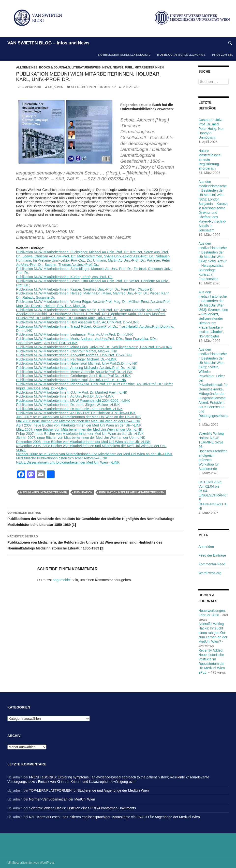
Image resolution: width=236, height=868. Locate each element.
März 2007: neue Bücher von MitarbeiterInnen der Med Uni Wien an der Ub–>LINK (79, 429)
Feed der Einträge (212, 555)
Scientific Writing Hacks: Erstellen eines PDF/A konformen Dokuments (82, 808)
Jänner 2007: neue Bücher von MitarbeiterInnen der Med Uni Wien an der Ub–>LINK (81, 438)
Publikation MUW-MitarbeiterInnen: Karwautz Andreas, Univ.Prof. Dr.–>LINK (74, 355)
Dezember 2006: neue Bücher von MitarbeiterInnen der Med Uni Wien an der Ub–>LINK (83, 442)
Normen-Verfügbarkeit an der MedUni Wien (62, 799)
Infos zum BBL (222, 55)
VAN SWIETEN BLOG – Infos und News (48, 43)
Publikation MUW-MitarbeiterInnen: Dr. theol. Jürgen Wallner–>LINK (68, 405)
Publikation (83, 492)
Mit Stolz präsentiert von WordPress (31, 863)
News (107, 67)
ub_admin (56, 87)
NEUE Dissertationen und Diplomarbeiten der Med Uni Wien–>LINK (68, 462)
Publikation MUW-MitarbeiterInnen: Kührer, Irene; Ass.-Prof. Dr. (64, 277)
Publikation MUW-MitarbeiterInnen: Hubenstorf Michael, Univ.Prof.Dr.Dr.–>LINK (77, 363)
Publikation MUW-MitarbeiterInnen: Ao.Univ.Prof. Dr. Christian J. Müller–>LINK (76, 413)
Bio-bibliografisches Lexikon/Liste (124, 55)
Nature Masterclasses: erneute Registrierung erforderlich (210, 160)
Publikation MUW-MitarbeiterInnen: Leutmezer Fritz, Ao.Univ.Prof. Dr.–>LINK (75, 334)
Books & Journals (54, 67)
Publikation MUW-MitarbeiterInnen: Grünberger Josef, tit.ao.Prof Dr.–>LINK (74, 376)
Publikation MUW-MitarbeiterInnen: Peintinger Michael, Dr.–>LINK (66, 359)
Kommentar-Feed (212, 564)
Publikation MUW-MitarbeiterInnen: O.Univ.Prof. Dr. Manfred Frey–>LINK (72, 392)
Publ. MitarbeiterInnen (144, 67)
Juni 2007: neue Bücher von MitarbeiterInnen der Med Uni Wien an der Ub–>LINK (79, 417)
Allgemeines (27, 67)
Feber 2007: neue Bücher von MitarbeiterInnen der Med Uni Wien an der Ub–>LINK (80, 434)
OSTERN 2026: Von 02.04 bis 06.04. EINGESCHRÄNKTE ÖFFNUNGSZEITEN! (213, 495)
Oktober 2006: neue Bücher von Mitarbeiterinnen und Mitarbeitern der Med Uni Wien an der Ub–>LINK (94, 454)
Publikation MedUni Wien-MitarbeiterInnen (132, 492)
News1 (118, 67)
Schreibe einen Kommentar (93, 87)
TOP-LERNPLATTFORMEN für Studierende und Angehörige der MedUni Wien (89, 790)
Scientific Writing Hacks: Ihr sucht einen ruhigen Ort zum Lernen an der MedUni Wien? (213, 633)
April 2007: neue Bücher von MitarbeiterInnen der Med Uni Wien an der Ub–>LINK (79, 425)
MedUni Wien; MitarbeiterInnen (44, 492)
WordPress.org (210, 573)
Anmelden (206, 547)
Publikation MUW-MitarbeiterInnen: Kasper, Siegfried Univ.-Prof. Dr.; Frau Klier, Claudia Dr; (86, 289)
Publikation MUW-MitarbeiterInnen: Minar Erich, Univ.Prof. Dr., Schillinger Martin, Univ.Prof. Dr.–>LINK (94, 347)
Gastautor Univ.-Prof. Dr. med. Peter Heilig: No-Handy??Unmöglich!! (211, 129)
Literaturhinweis (86, 67)
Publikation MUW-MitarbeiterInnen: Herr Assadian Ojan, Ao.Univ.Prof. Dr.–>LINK (78, 322)
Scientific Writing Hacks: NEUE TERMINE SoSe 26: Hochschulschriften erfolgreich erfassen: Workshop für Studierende (213, 451)
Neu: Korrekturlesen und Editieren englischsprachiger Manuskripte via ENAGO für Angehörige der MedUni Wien (114, 817)
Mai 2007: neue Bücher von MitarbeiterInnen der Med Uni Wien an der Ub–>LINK (78, 421)
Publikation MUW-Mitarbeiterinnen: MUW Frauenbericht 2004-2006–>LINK (73, 401)
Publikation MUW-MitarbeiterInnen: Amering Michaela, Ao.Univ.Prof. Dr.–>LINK (76, 368)
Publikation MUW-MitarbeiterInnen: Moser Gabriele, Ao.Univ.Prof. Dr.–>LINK (74, 372)
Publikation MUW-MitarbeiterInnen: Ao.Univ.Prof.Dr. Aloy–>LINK (65, 396)
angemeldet (62, 580)
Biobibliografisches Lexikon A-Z (181, 55)
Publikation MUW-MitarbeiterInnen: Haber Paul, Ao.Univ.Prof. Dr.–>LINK (71, 380)
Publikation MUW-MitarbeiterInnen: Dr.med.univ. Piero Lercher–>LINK (69, 409)
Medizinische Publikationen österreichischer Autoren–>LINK (62, 458)
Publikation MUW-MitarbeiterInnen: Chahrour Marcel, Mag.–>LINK (67, 351)
